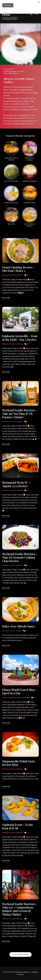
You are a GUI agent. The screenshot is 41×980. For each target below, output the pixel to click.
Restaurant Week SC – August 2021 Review (16, 484)
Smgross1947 (8, 69)
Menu (37, 14)
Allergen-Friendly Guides (13, 72)
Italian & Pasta (8, 631)
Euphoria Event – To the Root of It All (18, 826)
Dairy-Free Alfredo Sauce (19, 626)
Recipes (19, 631)
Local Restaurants (11, 74)
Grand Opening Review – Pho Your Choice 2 (18, 269)
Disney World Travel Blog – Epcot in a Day (20, 691)
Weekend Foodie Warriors (13, 275)
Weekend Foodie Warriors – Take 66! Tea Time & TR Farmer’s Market (20, 414)
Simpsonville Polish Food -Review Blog (19, 763)
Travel (5, 698)
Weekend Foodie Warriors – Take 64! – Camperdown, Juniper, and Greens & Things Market (20, 909)
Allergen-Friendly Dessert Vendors (19, 80)
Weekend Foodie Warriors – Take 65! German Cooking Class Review (20, 557)
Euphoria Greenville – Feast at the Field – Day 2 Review (20, 338)
